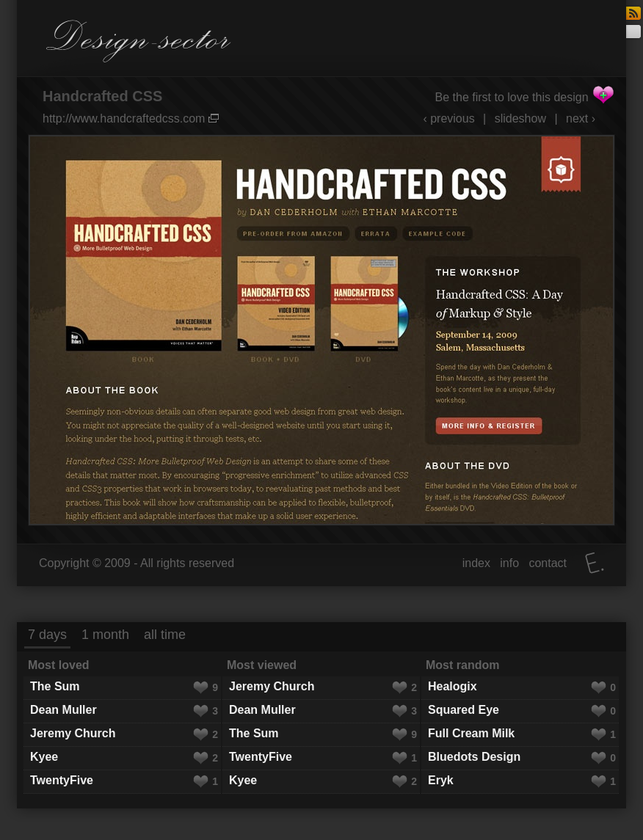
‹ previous (448, 118)
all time (165, 635)
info (509, 563)
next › (581, 118)
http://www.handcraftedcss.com (131, 118)
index (476, 563)
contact (548, 563)
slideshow (520, 118)
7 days (47, 635)
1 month (105, 635)
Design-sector (139, 41)
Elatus (595, 563)
